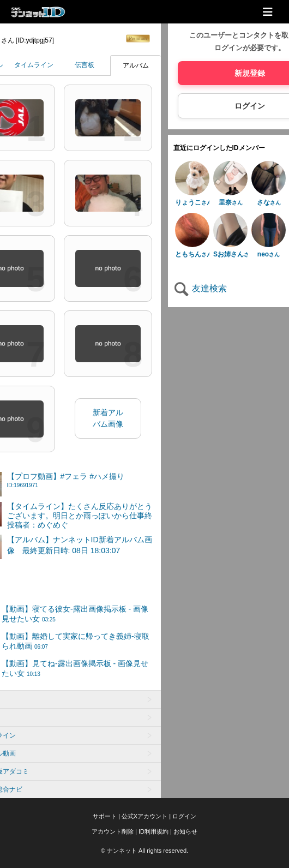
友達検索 (200, 288)
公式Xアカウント (144, 816)
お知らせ (185, 831)
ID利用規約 (153, 831)
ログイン (184, 816)
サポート (105, 816)
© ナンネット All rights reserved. (144, 851)
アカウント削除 (113, 831)
